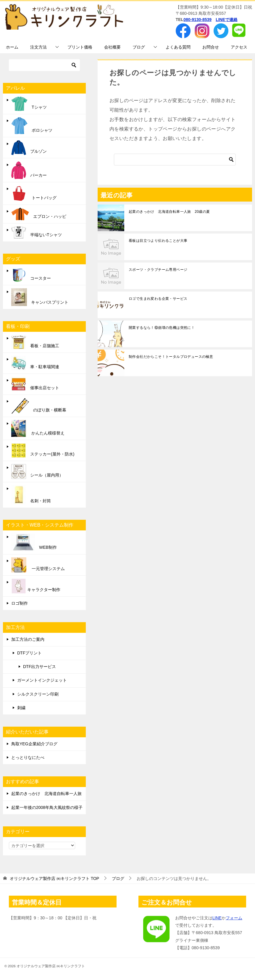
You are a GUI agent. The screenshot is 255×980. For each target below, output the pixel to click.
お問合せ (211, 47)
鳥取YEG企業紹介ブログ (34, 744)
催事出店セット (35, 384)
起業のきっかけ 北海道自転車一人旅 (46, 794)
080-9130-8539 (197, 20)
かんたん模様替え (38, 428)
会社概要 (112, 47)
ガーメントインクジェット (42, 680)
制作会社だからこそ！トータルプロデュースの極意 (171, 357)
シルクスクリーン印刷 (38, 694)
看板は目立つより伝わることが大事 (158, 241)
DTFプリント (29, 653)
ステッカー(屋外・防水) (43, 450)
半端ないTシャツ (37, 232)
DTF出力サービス (39, 667)
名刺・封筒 (31, 495)
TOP (54, 878)
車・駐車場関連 (35, 363)
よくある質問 (178, 47)
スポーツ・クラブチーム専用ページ (158, 270)
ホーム (12, 47)
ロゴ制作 (20, 603)
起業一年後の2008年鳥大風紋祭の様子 (47, 807)
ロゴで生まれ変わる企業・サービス (158, 299)
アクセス (239, 47)
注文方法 (38, 47)
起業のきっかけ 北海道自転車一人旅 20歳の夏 (169, 212)
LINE (217, 918)
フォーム (234, 918)
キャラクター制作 (36, 586)
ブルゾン (29, 148)
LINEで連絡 (227, 20)
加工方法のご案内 (28, 639)
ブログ (139, 47)
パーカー (29, 170)
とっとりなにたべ (28, 757)
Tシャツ (29, 104)
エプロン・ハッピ (39, 214)
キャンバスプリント (40, 297)
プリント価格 (80, 47)
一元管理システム (38, 565)
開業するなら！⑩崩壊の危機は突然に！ (162, 328)
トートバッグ (34, 193)
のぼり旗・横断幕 (39, 406)
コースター (31, 275)
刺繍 (21, 708)
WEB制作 (34, 542)
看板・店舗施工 (35, 342)
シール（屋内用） (37, 472)
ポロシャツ (32, 126)
